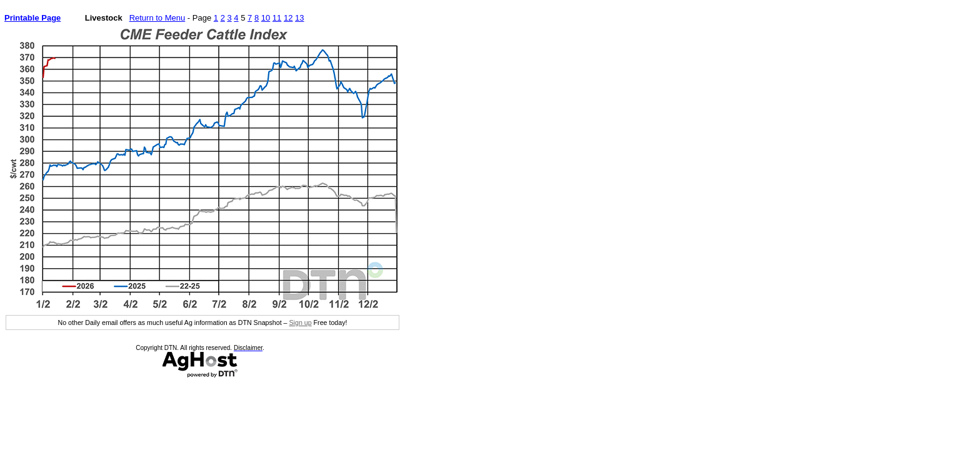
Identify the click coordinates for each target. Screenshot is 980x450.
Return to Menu (157, 18)
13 (299, 18)
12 (288, 18)
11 (277, 18)
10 (266, 18)
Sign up (300, 322)
